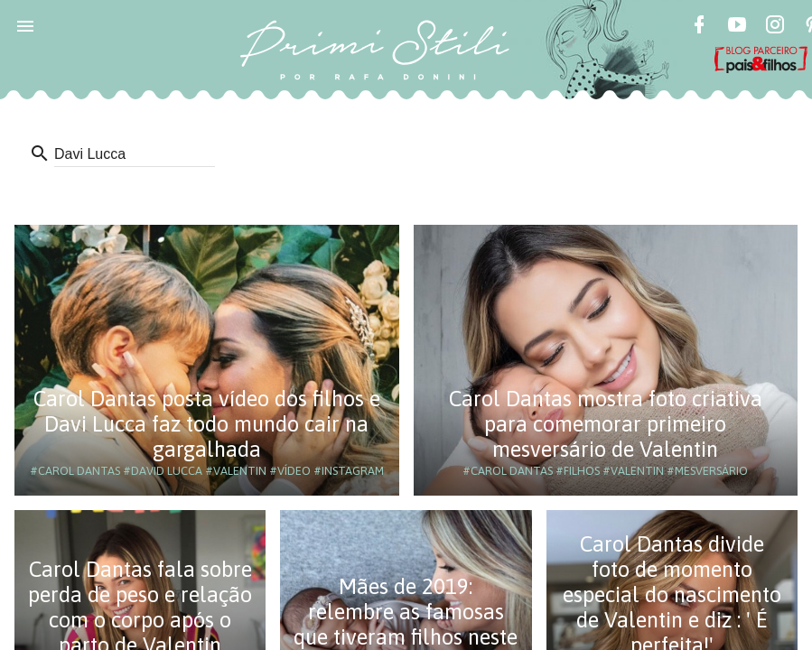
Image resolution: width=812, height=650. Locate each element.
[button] (25, 25)
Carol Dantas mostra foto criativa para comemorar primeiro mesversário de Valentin (606, 424)
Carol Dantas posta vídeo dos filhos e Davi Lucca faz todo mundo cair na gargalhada (207, 424)
